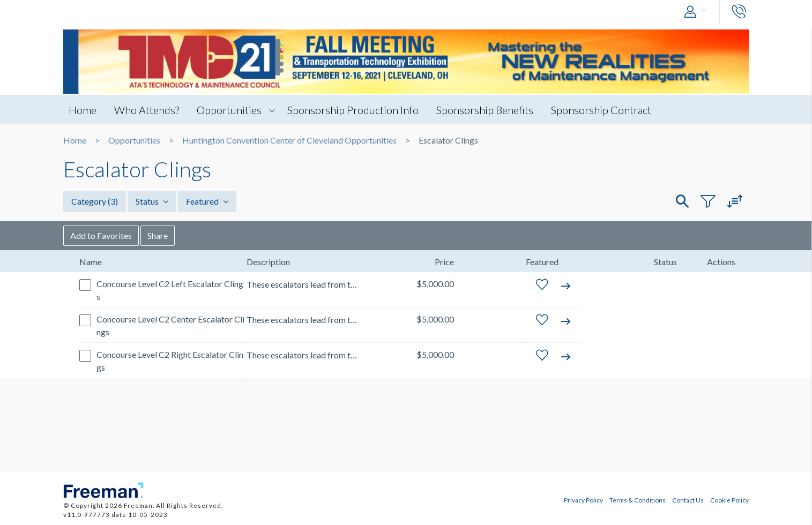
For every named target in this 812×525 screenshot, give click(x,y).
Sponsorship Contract (601, 110)
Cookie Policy (729, 500)
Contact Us (688, 500)
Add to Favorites (101, 235)
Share (158, 235)
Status (152, 201)
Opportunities (229, 110)
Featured (207, 201)
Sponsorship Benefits (485, 110)
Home (83, 110)
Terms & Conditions (638, 500)
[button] (698, 12)
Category (95, 201)
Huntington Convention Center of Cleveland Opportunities (289, 140)
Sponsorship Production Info (353, 110)
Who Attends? (147, 110)
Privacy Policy (583, 500)
